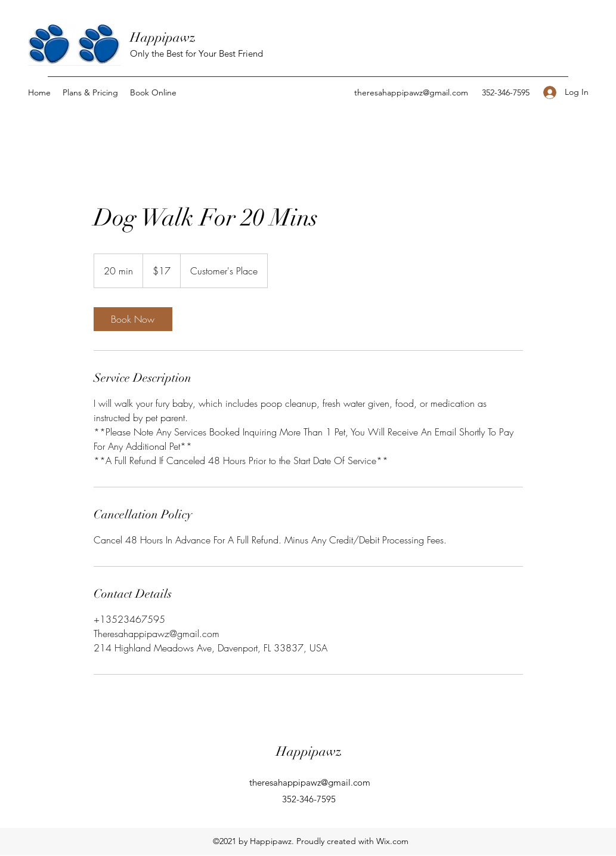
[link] (133, 319)
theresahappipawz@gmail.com (411, 92)
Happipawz (163, 37)
